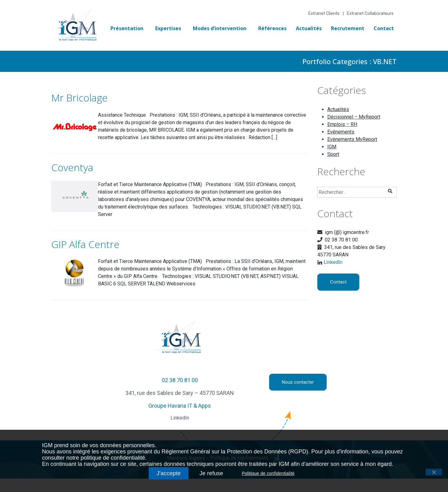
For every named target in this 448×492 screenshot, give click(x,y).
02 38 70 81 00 (180, 380)
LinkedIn (333, 262)
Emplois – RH (342, 124)
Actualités (309, 28)
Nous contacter (298, 382)
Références (272, 28)
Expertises (168, 28)
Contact (384, 28)
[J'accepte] (434, 472)
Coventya (72, 167)
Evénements (341, 132)
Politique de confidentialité (268, 473)
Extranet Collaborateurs (370, 13)
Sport (333, 154)
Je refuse (211, 473)
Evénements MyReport (352, 139)
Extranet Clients (324, 13)
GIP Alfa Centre (85, 244)
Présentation (127, 28)
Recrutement (348, 28)
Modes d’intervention (220, 28)
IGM (332, 147)
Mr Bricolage (79, 98)
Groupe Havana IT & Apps (180, 406)
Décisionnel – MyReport (354, 117)
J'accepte (169, 473)
